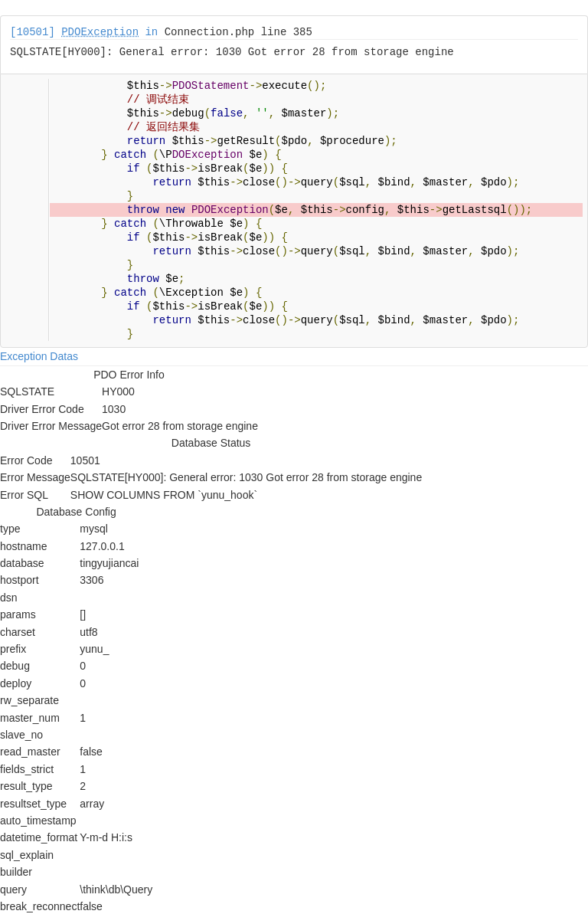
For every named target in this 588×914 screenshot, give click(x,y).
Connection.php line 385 (238, 32)
